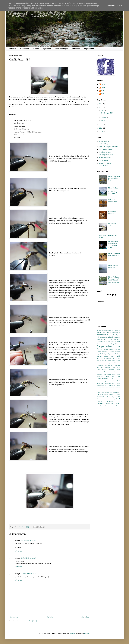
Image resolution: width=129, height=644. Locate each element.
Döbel (118, 339)
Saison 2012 (116, 383)
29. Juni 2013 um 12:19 (28, 558)
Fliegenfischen (105, 346)
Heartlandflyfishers (105, 158)
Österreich (100, 376)
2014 (101, 104)
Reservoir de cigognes (103, 381)
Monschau (100, 368)
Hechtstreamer (107, 358)
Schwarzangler (101, 388)
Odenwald (117, 372)
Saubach (112, 386)
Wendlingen (100, 406)
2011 (101, 128)
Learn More (110, 6)
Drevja (98, 342)
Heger (113, 358)
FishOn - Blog (103, 144)
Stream (118, 395)
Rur (103, 383)
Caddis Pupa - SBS (107, 113)
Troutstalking (109, 401)
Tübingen (100, 404)
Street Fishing (107, 397)
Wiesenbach (112, 406)
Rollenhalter (113, 381)
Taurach (99, 399)
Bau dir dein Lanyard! (112, 213)
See (106, 388)
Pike (108, 376)
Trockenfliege (112, 399)
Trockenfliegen (61, 49)
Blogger (87, 634)
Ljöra (110, 363)
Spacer (99, 392)
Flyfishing (106, 349)
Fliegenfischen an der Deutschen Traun (114, 178)
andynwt (73, 634)
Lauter (105, 363)
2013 (101, 107)
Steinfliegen (116, 392)
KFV (106, 361)
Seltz (98, 390)
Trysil (118, 401)
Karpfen (102, 361)
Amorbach (105, 330)
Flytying (111, 349)
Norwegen (111, 370)
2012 (101, 125)
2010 (101, 132)
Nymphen (47, 49)
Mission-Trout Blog (105, 163)
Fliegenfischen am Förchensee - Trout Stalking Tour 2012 (114, 191)
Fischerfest (117, 342)
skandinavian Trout (106, 390)
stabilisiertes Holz (107, 392)
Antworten (18, 551)
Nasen (98, 370)
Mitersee (117, 365)
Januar (103, 121)
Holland (118, 358)
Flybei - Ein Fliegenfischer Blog (109, 147)
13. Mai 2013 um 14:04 (28, 540)
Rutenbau (76, 49)
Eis (106, 342)
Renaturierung (116, 379)
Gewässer (24, 49)
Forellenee (104, 352)
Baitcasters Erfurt (104, 141)
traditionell (105, 399)
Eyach (112, 342)
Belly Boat (100, 337)
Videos (36, 49)
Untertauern (110, 404)
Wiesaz (106, 406)
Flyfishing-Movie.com (106, 155)
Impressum (89, 49)
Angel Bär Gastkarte (114, 330)
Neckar (104, 370)
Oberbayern (108, 372)
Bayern (118, 335)
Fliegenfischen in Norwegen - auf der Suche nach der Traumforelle (114, 280)
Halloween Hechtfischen (112, 201)
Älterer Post (85, 617)
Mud (118, 368)
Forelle (99, 352)
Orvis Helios (116, 374)
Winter (118, 406)
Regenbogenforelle (103, 379)
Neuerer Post (14, 617)
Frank (103, 84)
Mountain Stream (110, 368)
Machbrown (100, 365)
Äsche (99, 333)
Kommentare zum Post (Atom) (27, 621)
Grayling (99, 356)
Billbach (111, 337)
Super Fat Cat (116, 397)
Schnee (118, 386)
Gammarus (111, 352)
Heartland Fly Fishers (109, 356)
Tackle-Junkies (103, 166)
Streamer (100, 397)
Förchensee (117, 349)
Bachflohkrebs (116, 333)
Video (118, 404)
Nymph (118, 370)
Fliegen (99, 344)
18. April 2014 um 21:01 (29, 574)
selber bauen (111, 388)
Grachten (117, 354)
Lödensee (117, 363)
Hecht (118, 356)
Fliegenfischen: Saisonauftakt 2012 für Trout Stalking (113, 245)
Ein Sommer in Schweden (113, 266)
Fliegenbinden (115, 344)
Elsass (109, 342)
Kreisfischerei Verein (114, 361)
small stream (116, 390)
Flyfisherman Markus (106, 149)
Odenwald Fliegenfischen (104, 374)
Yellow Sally (100, 408)
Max (103, 91)
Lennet (103, 87)
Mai (103, 110)
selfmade (117, 388)
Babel (104, 333)
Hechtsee (100, 358)
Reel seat (116, 377)
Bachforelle (101, 335)
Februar (104, 117)
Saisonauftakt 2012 (102, 386)
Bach (109, 333)
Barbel (113, 335)
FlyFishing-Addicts (105, 152)
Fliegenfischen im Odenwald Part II (114, 254)
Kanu (98, 361)
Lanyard (99, 363)
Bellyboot (105, 337)
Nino (103, 94)
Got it (119, 6)
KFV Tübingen (103, 160)
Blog (115, 337)
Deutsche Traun (112, 339)
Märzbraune (109, 365)
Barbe (109, 335)
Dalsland (104, 339)
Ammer (99, 330)
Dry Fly (103, 342)
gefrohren (112, 354)
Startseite (12, 49)
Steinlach (100, 395)
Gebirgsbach (106, 354)
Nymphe (99, 372)
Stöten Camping (109, 395)
